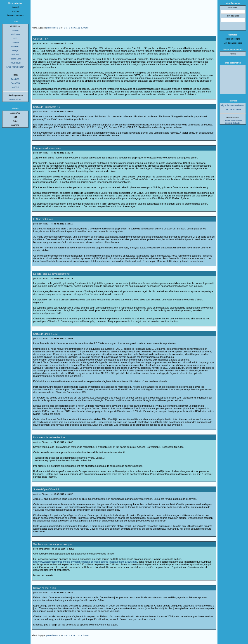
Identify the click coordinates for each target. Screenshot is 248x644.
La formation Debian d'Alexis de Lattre (233, 122)
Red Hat (15, 55)
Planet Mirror (15, 99)
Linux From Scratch (15, 67)
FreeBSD (15, 79)
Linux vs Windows (233, 109)
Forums (15, 11)
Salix (15, 38)
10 (73, 28)
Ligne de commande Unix (233, 105)
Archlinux (15, 47)
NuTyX (15, 51)
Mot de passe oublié (233, 43)
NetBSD (15, 87)
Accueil (15, 7)
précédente (51, 28)
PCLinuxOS (15, 63)
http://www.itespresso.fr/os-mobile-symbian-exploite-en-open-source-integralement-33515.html (85, 562)
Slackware (15, 34)
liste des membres (15, 15)
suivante (85, 28)
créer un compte (233, 39)
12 (79, 28)
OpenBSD (15, 83)
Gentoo (15, 42)
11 (76, 28)
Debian (15, 30)
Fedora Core (15, 59)
